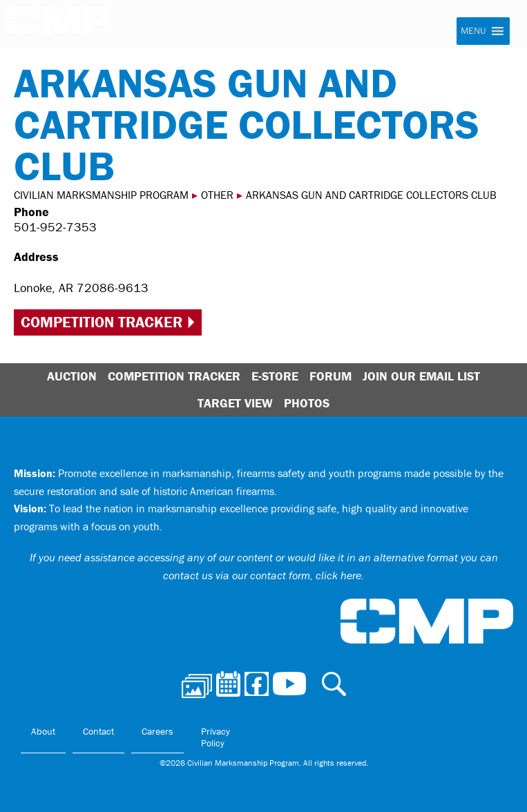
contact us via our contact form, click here (262, 575)
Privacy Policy (215, 737)
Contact (98, 731)
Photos (307, 403)
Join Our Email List (421, 376)
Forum (330, 376)
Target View (235, 403)
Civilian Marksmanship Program (59, 25)
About (43, 731)
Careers (157, 731)
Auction (72, 376)
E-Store (275, 376)
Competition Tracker (102, 322)
